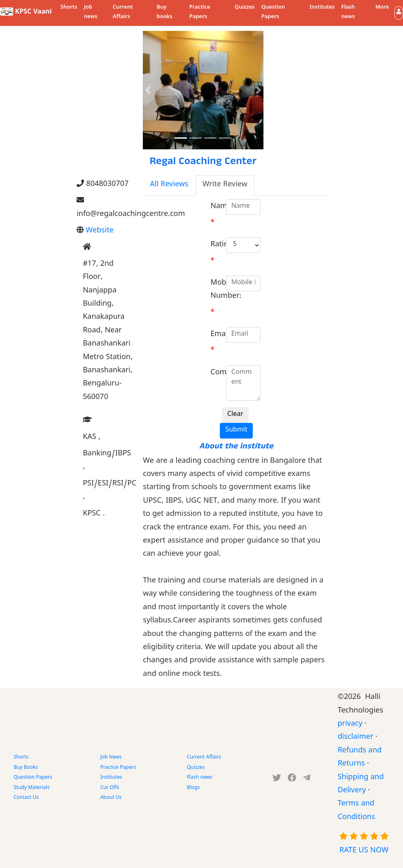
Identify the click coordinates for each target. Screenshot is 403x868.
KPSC (94, 514)
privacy (350, 725)
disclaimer (355, 738)
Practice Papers (200, 13)
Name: (222, 207)
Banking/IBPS (107, 461)
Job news (91, 13)
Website (100, 231)
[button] (399, 13)
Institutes (322, 8)
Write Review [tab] (225, 185)
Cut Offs (109, 788)
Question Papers (273, 13)
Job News (111, 758)
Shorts (69, 8)
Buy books (165, 13)
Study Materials (32, 788)
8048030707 (102, 185)
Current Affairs (123, 13)
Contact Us (26, 798)
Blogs (193, 788)
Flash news (348, 13)
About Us (111, 798)
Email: (221, 335)
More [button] (382, 8)
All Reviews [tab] (169, 185)
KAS (92, 438)
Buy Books (26, 768)
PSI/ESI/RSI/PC (109, 491)
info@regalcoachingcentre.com (104, 208)
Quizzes (245, 8)
